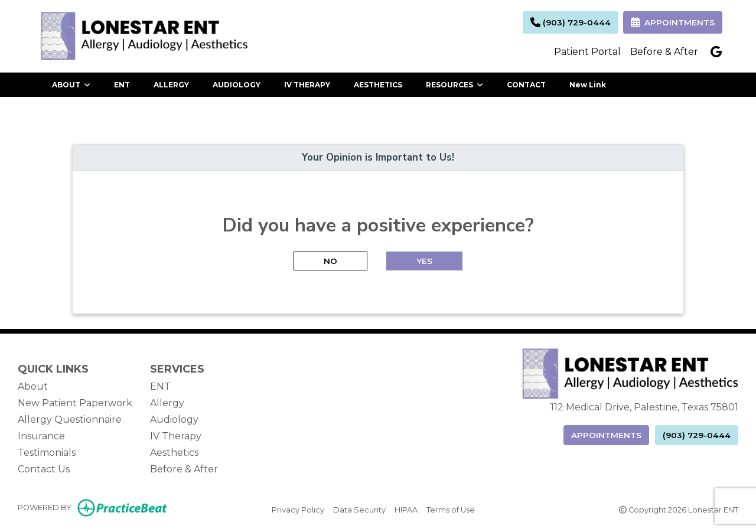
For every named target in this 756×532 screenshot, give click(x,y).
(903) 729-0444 (571, 22)
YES (424, 261)
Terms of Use (451, 509)
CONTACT (526, 85)
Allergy (167, 403)
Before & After (664, 52)
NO (330, 261)
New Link (588, 85)
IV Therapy (176, 436)
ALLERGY (171, 85)
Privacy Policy (298, 509)
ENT (122, 85)
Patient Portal (587, 52)
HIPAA (406, 509)
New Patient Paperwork (75, 403)
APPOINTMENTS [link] (673, 22)
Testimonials (47, 453)
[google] (716, 52)
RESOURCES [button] (454, 85)
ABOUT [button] (71, 85)
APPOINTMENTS (606, 435)
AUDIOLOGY (237, 85)
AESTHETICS (378, 85)
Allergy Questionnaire (70, 420)
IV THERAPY (307, 85)
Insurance (41, 436)
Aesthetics (174, 453)
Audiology (174, 420)
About (33, 386)
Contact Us (44, 469)
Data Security (359, 509)
